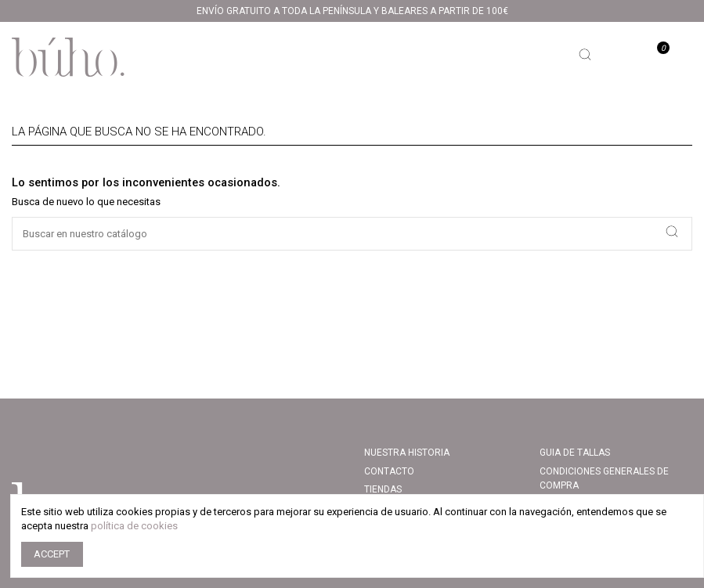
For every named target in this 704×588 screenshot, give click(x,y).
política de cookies (134, 526)
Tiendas (383, 489)
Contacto (389, 471)
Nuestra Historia (407, 453)
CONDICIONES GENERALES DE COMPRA (604, 478)
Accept (52, 554)
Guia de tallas (575, 453)
